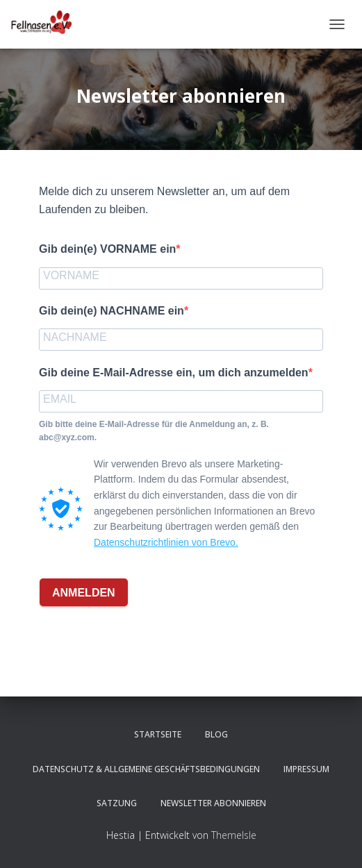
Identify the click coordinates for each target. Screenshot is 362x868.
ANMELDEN (84, 593)
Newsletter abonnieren (213, 803)
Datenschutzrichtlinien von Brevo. (166, 542)
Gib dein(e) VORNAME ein (107, 249)
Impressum (306, 769)
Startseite (158, 734)
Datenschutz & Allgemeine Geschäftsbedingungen (146, 769)
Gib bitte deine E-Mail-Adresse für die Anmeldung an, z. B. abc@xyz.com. (154, 431)
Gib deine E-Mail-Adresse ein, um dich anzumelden (174, 373)
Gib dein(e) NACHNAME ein (112, 311)
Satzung (117, 803)
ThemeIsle (234, 835)
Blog (216, 734)
